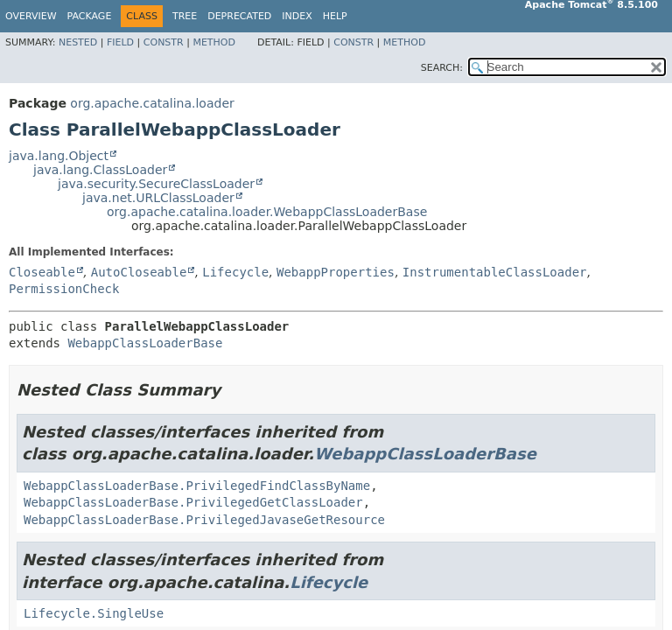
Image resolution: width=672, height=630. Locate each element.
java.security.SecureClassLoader (156, 184)
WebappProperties (336, 272)
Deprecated (239, 16)
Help (335, 16)
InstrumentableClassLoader (495, 272)
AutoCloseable (139, 272)
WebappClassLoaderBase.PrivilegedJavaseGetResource (204, 520)
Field (120, 42)
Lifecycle (235, 272)
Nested (78, 42)
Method (214, 42)
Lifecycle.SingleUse (94, 613)
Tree (185, 16)
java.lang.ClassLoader (100, 170)
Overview (31, 16)
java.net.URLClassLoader (158, 198)
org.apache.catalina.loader (152, 103)
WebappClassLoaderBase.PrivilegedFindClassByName (197, 486)
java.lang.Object (59, 156)
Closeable (42, 272)
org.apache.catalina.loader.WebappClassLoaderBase (267, 212)
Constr (164, 42)
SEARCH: (442, 68)
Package (90, 16)
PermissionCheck (64, 289)
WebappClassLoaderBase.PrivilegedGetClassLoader (193, 502)
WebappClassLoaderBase (145, 343)
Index (297, 16)
